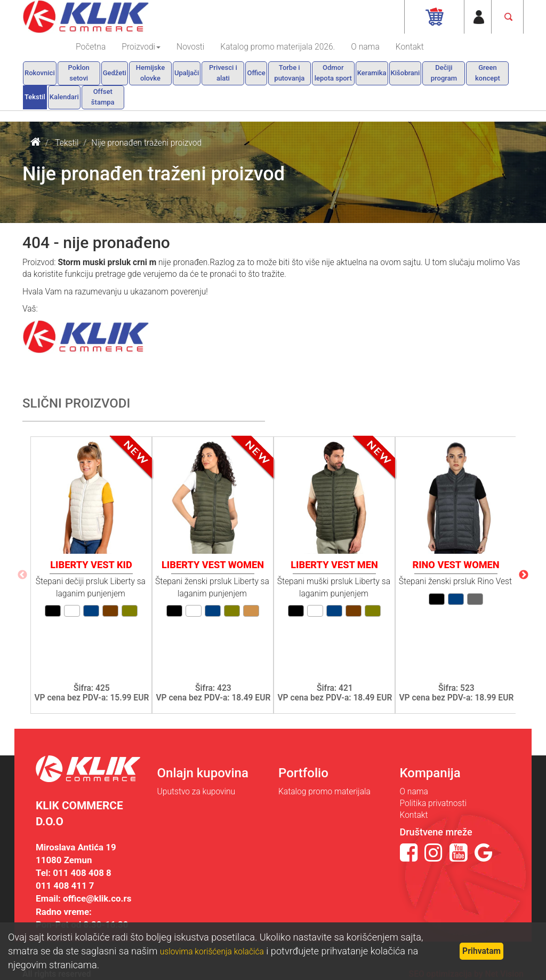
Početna (91, 47)
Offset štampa (103, 97)
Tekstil (35, 97)
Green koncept (488, 73)
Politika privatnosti (433, 803)
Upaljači (187, 73)
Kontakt (410, 47)
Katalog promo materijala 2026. (278, 47)
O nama (365, 47)
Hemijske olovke (150, 73)
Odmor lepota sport (333, 73)
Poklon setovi (79, 73)
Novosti (190, 47)
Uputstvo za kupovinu (196, 792)
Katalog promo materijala (324, 792)
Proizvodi (141, 47)
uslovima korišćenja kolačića (212, 952)
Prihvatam (481, 951)
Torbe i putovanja (289, 73)
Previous (22, 575)
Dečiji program (444, 73)
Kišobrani (406, 73)
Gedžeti (115, 73)
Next (524, 575)
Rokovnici (40, 73)
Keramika (372, 73)
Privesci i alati (223, 73)
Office (256, 73)
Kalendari (64, 97)
